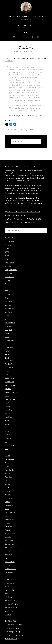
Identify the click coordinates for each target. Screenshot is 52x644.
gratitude (8, 389)
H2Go (7, 396)
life (6, 442)
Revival (8, 530)
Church (8, 298)
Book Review (10, 277)
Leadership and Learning (14, 625)
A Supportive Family (12, 215)
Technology (9, 572)
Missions (8, 463)
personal (8, 484)
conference (9, 305)
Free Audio (9, 368)
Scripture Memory (11, 544)
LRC (7, 452)
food (7, 358)
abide (7, 256)
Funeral (8, 371)
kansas (8, 435)
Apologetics (9, 263)
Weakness (9, 597)
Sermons (8, 548)
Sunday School (10, 569)
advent (8, 259)
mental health (10, 459)
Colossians (9, 302)
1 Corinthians (10, 242)
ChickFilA (11, 361)
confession (9, 312)
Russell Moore (10, 534)
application (9, 266)
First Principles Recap (13, 632)
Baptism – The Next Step (14, 635)
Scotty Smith (10, 541)
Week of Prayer (11, 601)
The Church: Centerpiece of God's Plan (18, 219)
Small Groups (10, 562)
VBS (7, 594)
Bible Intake (9, 273)
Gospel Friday (10, 382)
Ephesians (9, 344)
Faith (7, 351)
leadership (9, 438)
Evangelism (9, 347)
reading (8, 509)
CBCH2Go (9, 287)
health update (10, 399)
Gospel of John (11, 385)
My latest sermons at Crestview (23, 212)
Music (7, 466)
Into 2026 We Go (11, 639)
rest (7, 516)
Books (8, 280)
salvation (8, 537)
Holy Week (9, 414)
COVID (8, 316)
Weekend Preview (11, 604)
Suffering (8, 565)
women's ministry (11, 611)
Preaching (9, 498)
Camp (7, 284)
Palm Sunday (10, 470)
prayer (7, 495)
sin (6, 558)
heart (7, 403)
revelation (9, 526)
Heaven (8, 406)
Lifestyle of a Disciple (13, 628)
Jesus (7, 424)
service (8, 551)
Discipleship (9, 330)
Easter (7, 333)
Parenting (9, 474)
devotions (9, 326)
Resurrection (10, 519)
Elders (7, 337)
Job (7, 428)
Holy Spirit (9, 410)
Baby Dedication (11, 270)
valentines (31, 130)
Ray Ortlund (9, 505)
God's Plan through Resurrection (16, 223)
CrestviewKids (10, 323)
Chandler (8, 294)
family (7, 355)
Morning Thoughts (29, 58)
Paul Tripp (9, 477)
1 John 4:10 (9, 61)
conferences (10, 309)
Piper (7, 488)
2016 (7, 249)
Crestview (9, 319)
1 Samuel (9, 245)
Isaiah (7, 421)
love (25, 130)
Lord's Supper (10, 445)
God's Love (18, 130)
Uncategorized (10, 583)
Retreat (8, 523)
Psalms (8, 502)
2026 (7, 252)
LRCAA (8, 456)
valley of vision (10, 590)
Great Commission (12, 392)
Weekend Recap (11, 608)
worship (8, 615)
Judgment (9, 431)
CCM (7, 291)
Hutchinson (9, 417)
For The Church (10, 364)
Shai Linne (9, 555)
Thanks (8, 576)
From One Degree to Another (26, 16)
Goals (7, 375)
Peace (8, 481)
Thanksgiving (10, 579)
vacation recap (10, 586)
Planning (8, 491)
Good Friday (10, 378)
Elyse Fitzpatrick (11, 340)
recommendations (12, 512)
